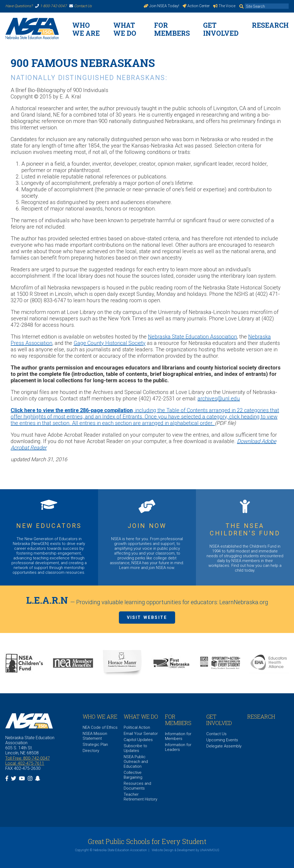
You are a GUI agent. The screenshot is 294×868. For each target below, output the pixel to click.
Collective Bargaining (133, 775)
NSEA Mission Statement (95, 736)
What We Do (125, 29)
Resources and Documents (137, 786)
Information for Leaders (178, 747)
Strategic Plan (95, 744)
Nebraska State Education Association (192, 337)
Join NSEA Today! (162, 6)
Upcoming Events (222, 740)
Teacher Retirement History (140, 797)
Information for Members (178, 736)
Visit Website (147, 617)
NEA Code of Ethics (100, 727)
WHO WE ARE (86, 29)
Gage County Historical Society (110, 343)
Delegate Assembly (224, 746)
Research (270, 25)
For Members (172, 29)
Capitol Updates (138, 740)
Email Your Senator (141, 734)
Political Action (137, 727)
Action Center (196, 6)
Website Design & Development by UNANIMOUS (185, 850)
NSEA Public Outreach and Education (136, 762)
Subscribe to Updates (135, 748)
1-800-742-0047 (51, 6)
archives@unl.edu (219, 399)
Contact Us (81, 6)
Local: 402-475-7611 (25, 763)
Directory (91, 751)
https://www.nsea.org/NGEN (49, 537)
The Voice (224, 6)
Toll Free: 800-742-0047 (28, 758)
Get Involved (221, 29)
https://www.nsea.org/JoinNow (147, 537)
